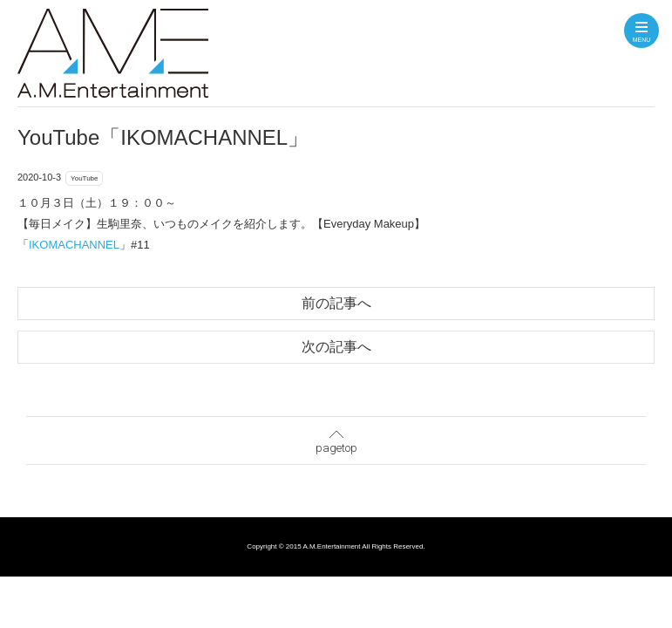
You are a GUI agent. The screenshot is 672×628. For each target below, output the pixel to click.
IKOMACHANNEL (74, 245)
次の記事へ (336, 347)
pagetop (336, 438)
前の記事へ (336, 303)
